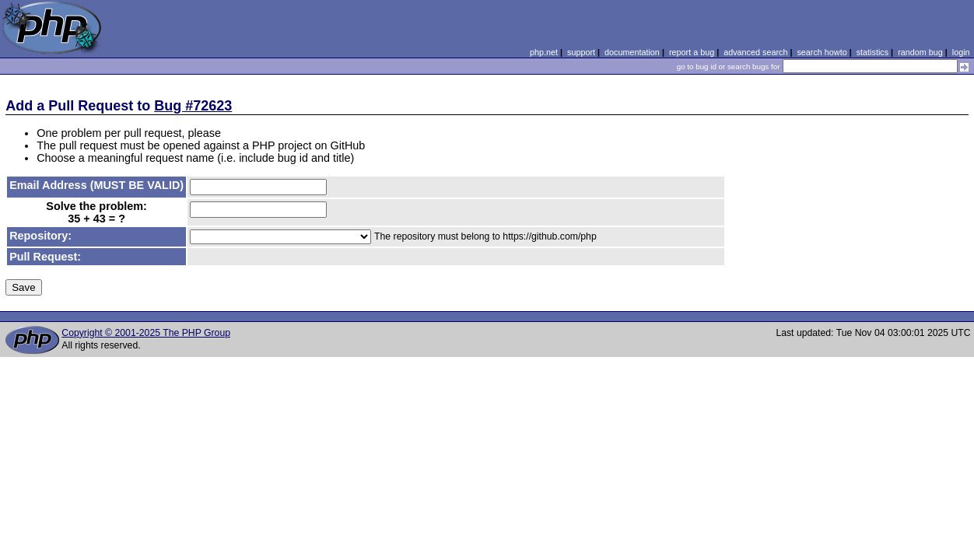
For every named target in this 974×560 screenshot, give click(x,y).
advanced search (755, 52)
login (961, 52)
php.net (544, 52)
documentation (632, 52)
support (581, 52)
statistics (872, 52)
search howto (822, 52)
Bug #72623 (193, 106)
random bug (920, 52)
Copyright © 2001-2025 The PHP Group (146, 333)
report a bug (692, 52)
